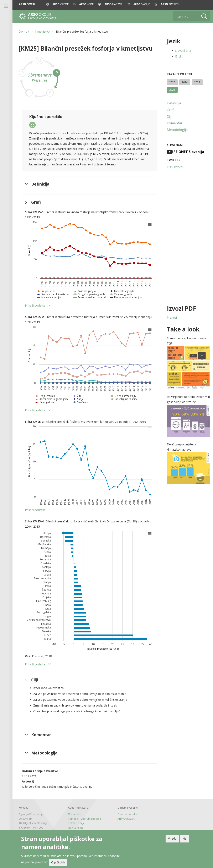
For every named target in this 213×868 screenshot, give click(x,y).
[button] (206, 4)
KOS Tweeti (175, 167)
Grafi (171, 110)
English (180, 56)
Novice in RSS (76, 828)
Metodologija (177, 130)
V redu (172, 838)
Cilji (170, 116)
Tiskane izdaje (76, 823)
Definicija (174, 103)
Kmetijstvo (42, 31)
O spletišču (75, 814)
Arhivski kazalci (126, 819)
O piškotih (58, 862)
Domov (24, 31)
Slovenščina (183, 51)
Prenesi (172, 317)
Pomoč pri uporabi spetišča (84, 819)
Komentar (175, 123)
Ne (184, 838)
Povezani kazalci (127, 814)
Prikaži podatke (35, 305)
